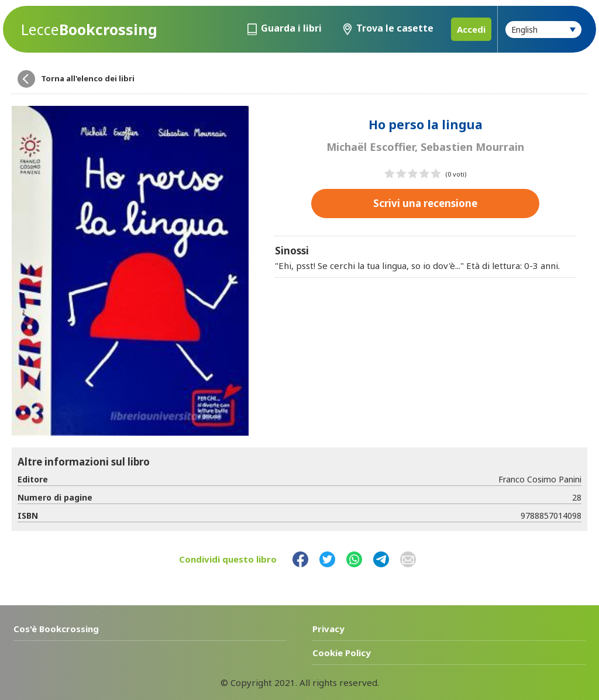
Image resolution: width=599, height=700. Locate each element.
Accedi (471, 29)
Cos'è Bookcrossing (56, 629)
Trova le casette (395, 28)
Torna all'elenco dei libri (88, 78)
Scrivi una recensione (425, 203)
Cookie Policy (342, 653)
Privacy (328, 629)
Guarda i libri (291, 28)
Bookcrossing (89, 30)
